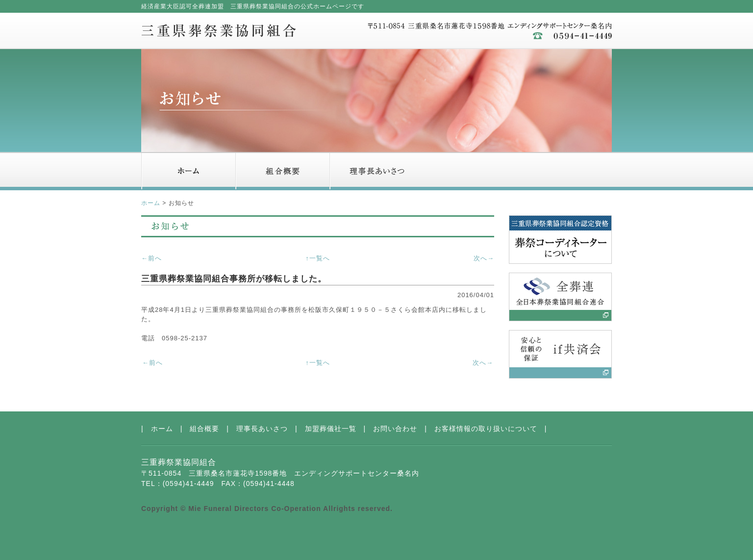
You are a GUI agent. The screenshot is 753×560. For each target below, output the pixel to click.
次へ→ (484, 258)
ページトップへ (580, 405)
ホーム (188, 171)
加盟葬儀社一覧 (471, 171)
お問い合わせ (565, 171)
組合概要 (282, 171)
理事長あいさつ (376, 171)
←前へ (151, 258)
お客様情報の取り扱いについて (486, 429)
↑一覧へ (318, 258)
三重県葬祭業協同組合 (219, 30)
